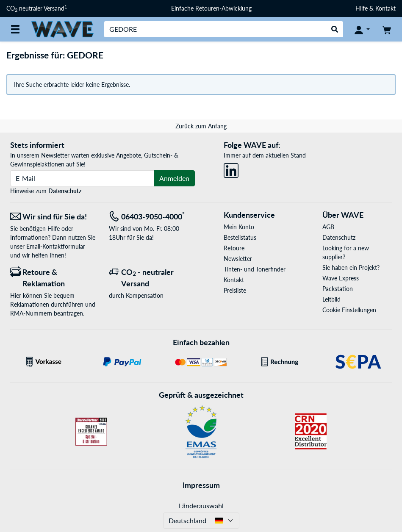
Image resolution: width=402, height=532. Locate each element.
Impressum (201, 485)
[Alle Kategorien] (15, 29)
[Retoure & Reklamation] (53, 278)
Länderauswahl (201, 506)
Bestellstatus (240, 237)
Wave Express (341, 278)
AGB (328, 227)
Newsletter (238, 259)
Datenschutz (65, 191)
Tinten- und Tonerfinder (255, 269)
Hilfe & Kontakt (376, 8)
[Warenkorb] (387, 29)
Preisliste (235, 290)
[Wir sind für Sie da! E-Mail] (53, 217)
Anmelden (174, 178)
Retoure (234, 248)
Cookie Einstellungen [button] (349, 310)
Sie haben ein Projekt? (351, 267)
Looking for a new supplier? (346, 252)
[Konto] (362, 29)
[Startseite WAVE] (62, 29)
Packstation (338, 289)
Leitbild (331, 299)
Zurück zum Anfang (201, 126)
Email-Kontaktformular (56, 246)
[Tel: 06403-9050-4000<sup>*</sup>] (152, 217)
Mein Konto (239, 227)
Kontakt (234, 280)
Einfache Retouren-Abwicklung (211, 8)
